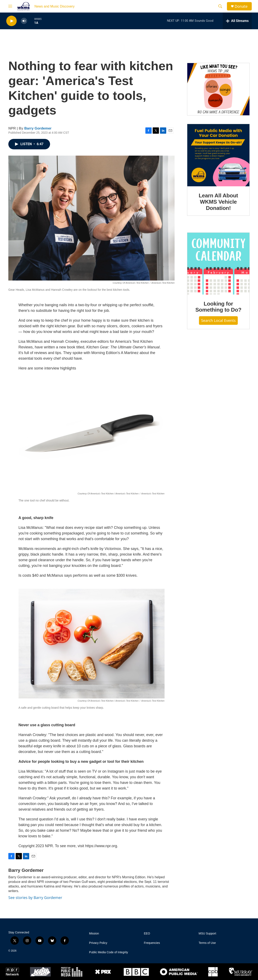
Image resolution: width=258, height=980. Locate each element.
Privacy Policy (98, 943)
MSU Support (207, 934)
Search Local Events (218, 320)
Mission (94, 934)
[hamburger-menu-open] (10, 6)
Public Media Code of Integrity (109, 952)
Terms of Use (207, 943)
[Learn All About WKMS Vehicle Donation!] (218, 155)
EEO (147, 934)
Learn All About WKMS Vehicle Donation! (218, 202)
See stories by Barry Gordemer (35, 897)
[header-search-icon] (220, 6)
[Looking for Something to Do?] (218, 264)
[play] (11, 21)
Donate (241, 6)
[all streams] (237, 21)
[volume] (24, 21)
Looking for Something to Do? (218, 307)
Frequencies (152, 943)
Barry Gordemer (38, 128)
